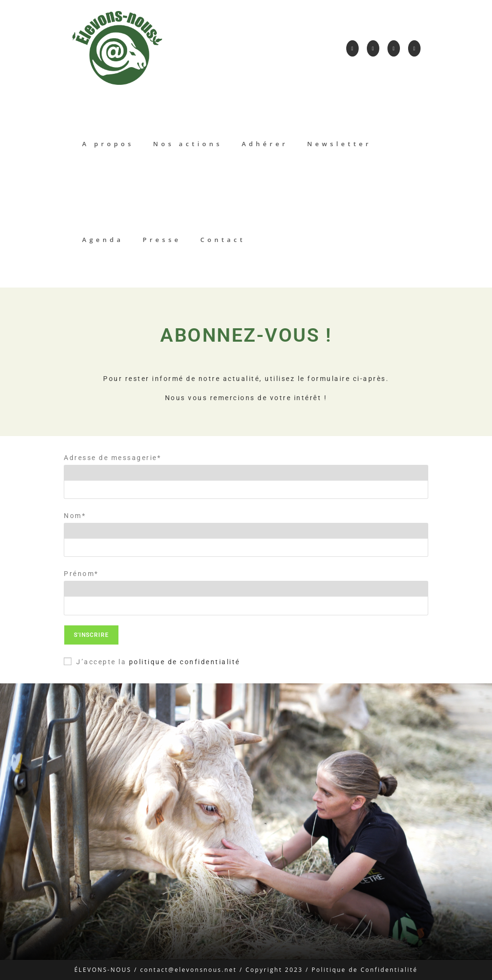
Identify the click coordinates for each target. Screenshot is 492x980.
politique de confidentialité (185, 662)
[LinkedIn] (394, 48)
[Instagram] (373, 48)
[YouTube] (414, 48)
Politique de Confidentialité (365, 970)
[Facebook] (352, 48)
